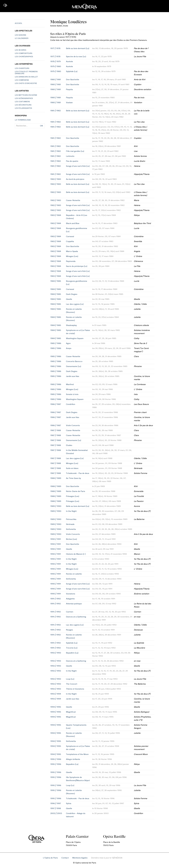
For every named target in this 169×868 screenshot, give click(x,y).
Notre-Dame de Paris (76, 491)
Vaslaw (69, 103)
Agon (68, 343)
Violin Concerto (73, 425)
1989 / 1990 (56, 506)
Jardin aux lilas (73, 376)
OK (41, 126)
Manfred (70, 384)
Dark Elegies (72, 294)
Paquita (69, 89)
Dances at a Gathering (76, 617)
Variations (71, 594)
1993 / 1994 (56, 694)
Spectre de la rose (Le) (76, 57)
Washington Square (75, 338)
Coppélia (70, 241)
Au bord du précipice (75, 179)
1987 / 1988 (56, 430)
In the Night (71, 511)
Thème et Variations (75, 689)
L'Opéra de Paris (50, 858)
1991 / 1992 (56, 599)
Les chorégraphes (24, 57)
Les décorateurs (23, 105)
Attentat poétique (74, 604)
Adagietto (70, 599)
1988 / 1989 (56, 478)
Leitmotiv (70, 156)
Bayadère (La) (72, 653)
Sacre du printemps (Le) (77, 266)
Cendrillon (71, 404)
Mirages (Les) (72, 256)
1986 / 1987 (56, 404)
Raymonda (71, 261)
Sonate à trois (72, 394)
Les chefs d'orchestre (26, 83)
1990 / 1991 (56, 539)
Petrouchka (71, 519)
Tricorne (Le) (72, 648)
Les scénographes (24, 98)
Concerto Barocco (74, 361)
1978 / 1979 (56, 62)
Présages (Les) (73, 496)
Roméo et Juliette (74, 574)
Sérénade (70, 524)
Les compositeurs (24, 53)
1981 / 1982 (56, 111)
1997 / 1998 (56, 808)
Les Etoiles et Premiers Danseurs (26, 73)
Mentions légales (80, 858)
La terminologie (23, 120)
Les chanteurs (22, 68)
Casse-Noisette (73, 200)
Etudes (69, 445)
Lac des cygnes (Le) (75, 304)
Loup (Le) (70, 679)
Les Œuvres (21, 50)
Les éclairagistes (23, 108)
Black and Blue (73, 223)
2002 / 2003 (56, 813)
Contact (65, 858)
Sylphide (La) (72, 71)
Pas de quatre (72, 161)
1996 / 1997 (56, 803)
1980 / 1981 (56, 80)
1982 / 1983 (56, 179)
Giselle (69, 299)
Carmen (70, 612)
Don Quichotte (73, 80)
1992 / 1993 (56, 653)
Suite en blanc (72, 468)
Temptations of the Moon (77, 754)
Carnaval (70, 236)
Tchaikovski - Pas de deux (78, 473)
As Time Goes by (73, 478)
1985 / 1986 (56, 343)
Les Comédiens (22, 80)
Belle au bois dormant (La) (78, 48)
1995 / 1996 (56, 759)
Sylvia (69, 803)
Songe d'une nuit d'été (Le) (78, 166)
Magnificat (71, 712)
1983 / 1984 (56, 215)
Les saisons (20, 35)
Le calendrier (22, 38)
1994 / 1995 (56, 707)
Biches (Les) (71, 539)
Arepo (69, 348)
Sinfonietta (71, 529)
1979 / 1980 (56, 66)
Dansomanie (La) (74, 366)
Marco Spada (72, 251)
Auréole (69, 62)
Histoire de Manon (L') (76, 554)
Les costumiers (22, 102)
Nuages (69, 630)
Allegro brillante (73, 759)
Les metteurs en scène (26, 95)
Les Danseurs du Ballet (26, 77)
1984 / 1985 (56, 281)
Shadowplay (71, 325)
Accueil (19, 23)
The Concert (72, 684)
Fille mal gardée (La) (75, 151)
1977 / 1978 (55, 48)
